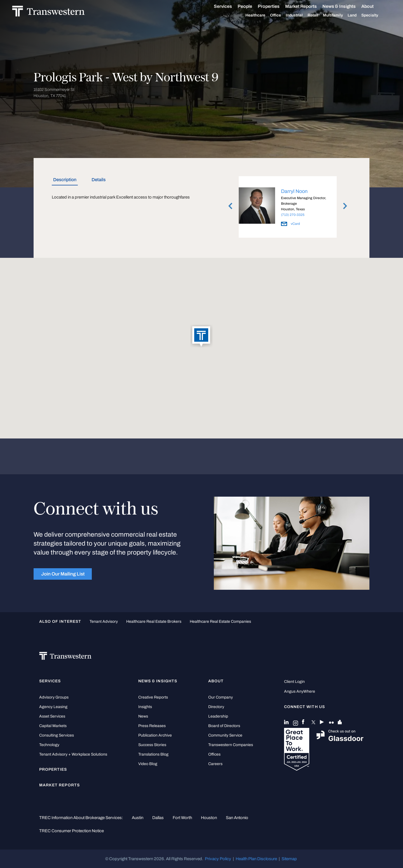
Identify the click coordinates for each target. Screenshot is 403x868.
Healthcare (262, 15)
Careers (215, 764)
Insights (145, 707)
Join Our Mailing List (63, 574)
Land (359, 15)
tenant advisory (104, 621)
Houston (209, 818)
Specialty (376, 15)
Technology (49, 745)
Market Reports (307, 6)
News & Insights (345, 6)
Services (229, 6)
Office (282, 15)
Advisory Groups (54, 697)
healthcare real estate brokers (154, 621)
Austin (138, 818)
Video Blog (148, 764)
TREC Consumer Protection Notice (72, 831)
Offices (214, 754)
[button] (201, 336)
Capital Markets (53, 726)
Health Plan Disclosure (256, 859)
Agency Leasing (53, 707)
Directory (216, 707)
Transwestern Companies (231, 745)
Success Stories (152, 745)
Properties (275, 6)
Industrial (301, 15)
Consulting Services (57, 735)
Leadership (218, 716)
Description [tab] (65, 180)
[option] (288, 208)
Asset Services (52, 716)
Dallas (158, 818)
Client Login (294, 682)
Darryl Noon (294, 191)
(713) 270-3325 (293, 215)
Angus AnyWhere (300, 691)
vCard (290, 224)
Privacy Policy (218, 859)
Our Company (221, 697)
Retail (319, 15)
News (143, 716)
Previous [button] (230, 206)
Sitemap (289, 859)
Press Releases (152, 726)
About (374, 6)
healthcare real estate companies (220, 621)
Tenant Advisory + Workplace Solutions (73, 754)
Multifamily (339, 15)
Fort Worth (182, 818)
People (251, 6)
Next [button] (345, 206)
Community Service (225, 735)
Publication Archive (155, 735)
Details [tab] (99, 180)
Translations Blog (153, 754)
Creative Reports (153, 697)
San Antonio (237, 818)
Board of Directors (224, 726)
